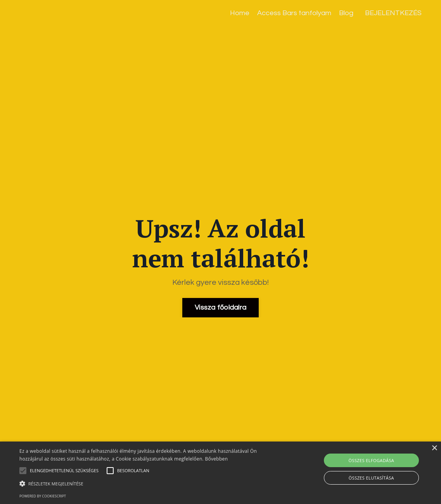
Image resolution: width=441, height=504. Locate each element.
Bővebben (216, 459)
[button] (150, 483)
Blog (346, 13)
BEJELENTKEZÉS (393, 13)
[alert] (220, 473)
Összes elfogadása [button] (372, 460)
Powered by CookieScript (43, 496)
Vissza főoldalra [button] (220, 307)
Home (240, 13)
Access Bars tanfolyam (294, 13)
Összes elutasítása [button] (371, 478)
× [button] (434, 448)
